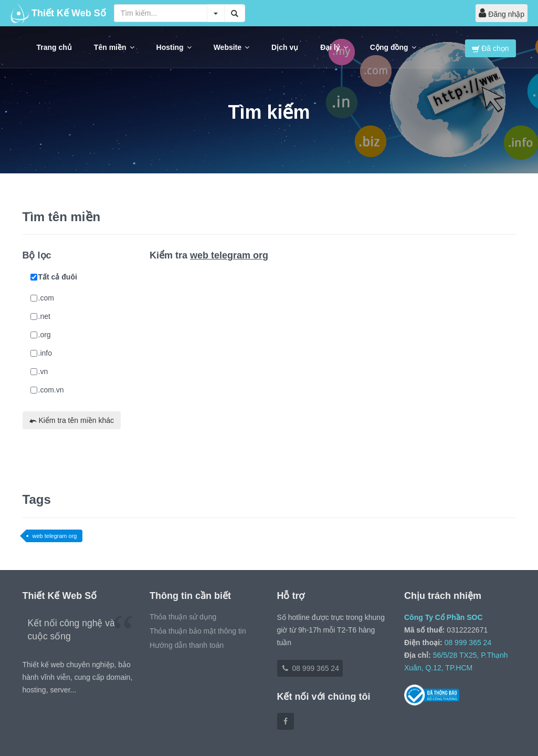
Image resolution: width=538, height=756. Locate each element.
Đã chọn (490, 48)
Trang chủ (54, 47)
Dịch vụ (285, 47)
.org (41, 335)
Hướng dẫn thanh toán (187, 645)
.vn (39, 371)
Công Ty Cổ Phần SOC (444, 617)
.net (40, 316)
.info (41, 353)
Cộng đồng (393, 47)
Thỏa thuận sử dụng (183, 617)
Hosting (174, 47)
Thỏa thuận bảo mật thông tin (198, 631)
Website (231, 47)
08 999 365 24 (310, 668)
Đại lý (334, 47)
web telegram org (55, 536)
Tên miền (114, 47)
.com (42, 298)
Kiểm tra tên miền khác (72, 420)
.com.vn (47, 390)
